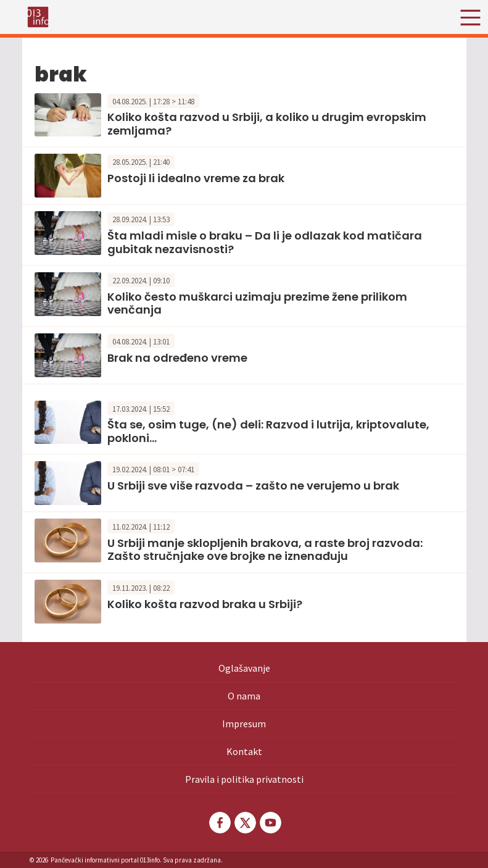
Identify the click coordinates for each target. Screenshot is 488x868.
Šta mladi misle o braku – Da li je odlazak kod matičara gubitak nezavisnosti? (265, 242)
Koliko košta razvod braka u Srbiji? (205, 604)
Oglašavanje (244, 668)
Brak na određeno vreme (177, 358)
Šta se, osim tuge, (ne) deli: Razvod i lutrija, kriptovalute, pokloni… (268, 431)
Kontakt (244, 751)
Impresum (244, 724)
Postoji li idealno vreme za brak (196, 178)
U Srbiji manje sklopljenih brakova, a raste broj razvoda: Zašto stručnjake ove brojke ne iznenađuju (265, 550)
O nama (244, 696)
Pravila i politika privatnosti (244, 779)
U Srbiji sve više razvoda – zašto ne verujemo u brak (253, 486)
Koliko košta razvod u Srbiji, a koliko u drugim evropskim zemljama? (267, 124)
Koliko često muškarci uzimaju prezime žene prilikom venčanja (257, 303)
